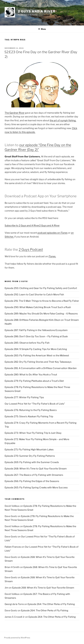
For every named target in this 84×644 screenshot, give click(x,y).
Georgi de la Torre (14, 604)
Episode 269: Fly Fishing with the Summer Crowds (32, 462)
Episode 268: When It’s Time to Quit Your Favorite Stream (36, 469)
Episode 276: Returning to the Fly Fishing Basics (31, 410)
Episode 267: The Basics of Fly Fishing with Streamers (34, 475)
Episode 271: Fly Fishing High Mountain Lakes (29, 450)
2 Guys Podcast (31, 249)
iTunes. (52, 256)
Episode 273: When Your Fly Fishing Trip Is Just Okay (33, 433)
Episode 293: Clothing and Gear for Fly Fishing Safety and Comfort (41, 288)
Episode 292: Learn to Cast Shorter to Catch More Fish (34, 295)
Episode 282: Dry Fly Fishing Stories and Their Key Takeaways (38, 362)
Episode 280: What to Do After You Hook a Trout (31, 375)
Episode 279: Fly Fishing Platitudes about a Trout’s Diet (34, 381)
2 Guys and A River (37, 11)
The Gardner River (15, 113)
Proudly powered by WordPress (17, 638)
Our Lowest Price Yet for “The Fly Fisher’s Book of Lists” (35, 404)
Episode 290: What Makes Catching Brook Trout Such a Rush (38, 307)
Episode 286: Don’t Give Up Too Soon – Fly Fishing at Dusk (36, 336)
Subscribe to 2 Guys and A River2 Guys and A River (32, 225)
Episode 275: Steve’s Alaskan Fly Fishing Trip (29, 416)
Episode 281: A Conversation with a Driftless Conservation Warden (41, 368)
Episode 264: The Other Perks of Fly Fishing (51, 604)
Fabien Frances (13, 547)
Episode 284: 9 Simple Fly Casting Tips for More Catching (36, 349)
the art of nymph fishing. (63, 120)
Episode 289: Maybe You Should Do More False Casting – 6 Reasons (41, 314)
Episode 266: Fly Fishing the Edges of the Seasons (32, 481)
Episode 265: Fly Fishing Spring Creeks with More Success (36, 488)
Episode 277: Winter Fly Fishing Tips (24, 397)
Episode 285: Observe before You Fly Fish (27, 343)
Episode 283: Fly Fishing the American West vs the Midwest (37, 355)
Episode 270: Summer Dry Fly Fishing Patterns (30, 456)
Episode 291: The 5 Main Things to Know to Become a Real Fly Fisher (42, 301)
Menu (42, 29)
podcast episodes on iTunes (53, 233)
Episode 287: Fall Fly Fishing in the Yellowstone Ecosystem (36, 330)
